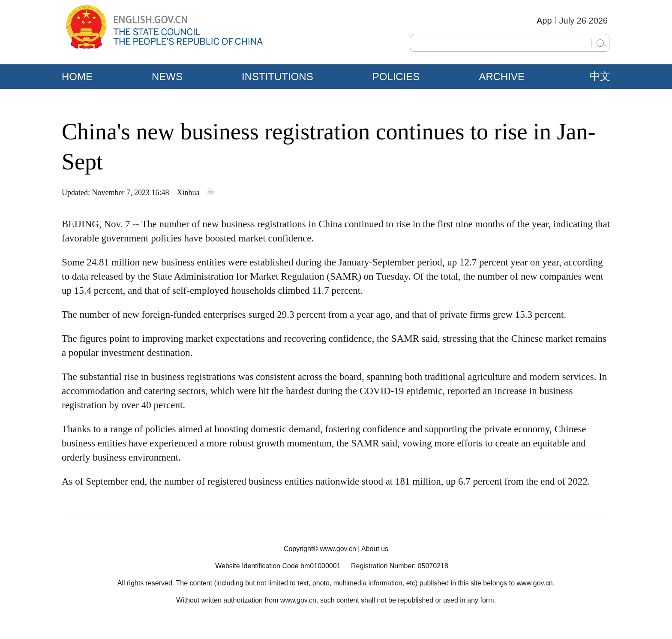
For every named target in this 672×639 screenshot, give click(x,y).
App (544, 21)
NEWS (167, 77)
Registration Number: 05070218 (400, 566)
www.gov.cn (338, 549)
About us (375, 549)
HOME (77, 77)
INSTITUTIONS (277, 77)
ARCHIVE (502, 77)
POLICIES (396, 77)
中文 (600, 76)
